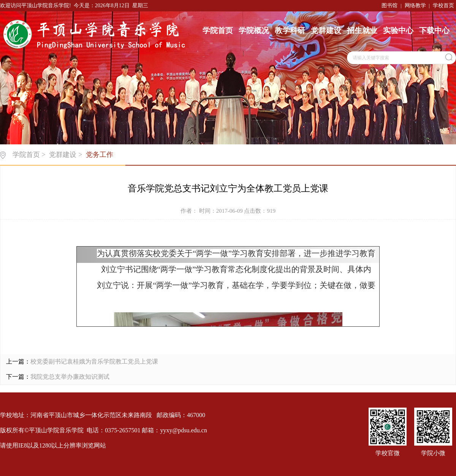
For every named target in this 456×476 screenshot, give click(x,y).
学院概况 (254, 30)
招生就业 (362, 30)
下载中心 (434, 30)
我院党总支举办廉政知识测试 (70, 377)
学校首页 (443, 6)
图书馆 (389, 6)
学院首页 (218, 30)
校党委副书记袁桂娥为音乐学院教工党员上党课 (94, 361)
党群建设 (326, 30)
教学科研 (290, 30)
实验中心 (398, 30)
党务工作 (100, 155)
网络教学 (415, 6)
